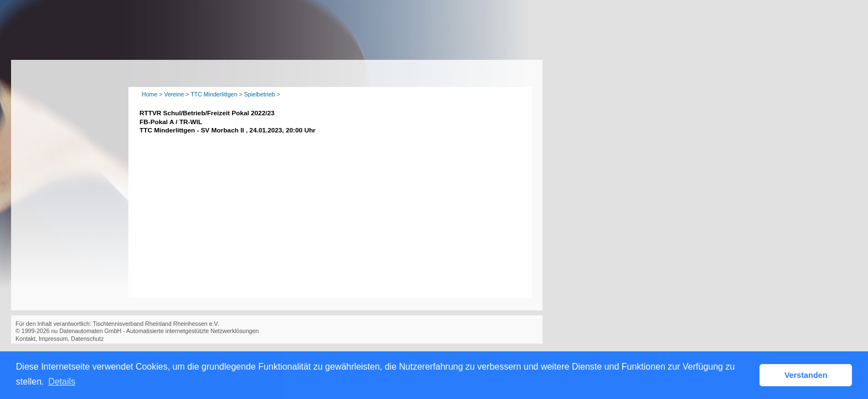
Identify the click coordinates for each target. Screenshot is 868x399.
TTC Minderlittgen (214, 94)
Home (149, 94)
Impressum (53, 339)
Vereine (174, 94)
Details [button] (62, 382)
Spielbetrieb (260, 94)
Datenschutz (87, 339)
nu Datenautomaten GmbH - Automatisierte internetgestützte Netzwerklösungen (155, 331)
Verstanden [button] (806, 375)
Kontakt (25, 339)
